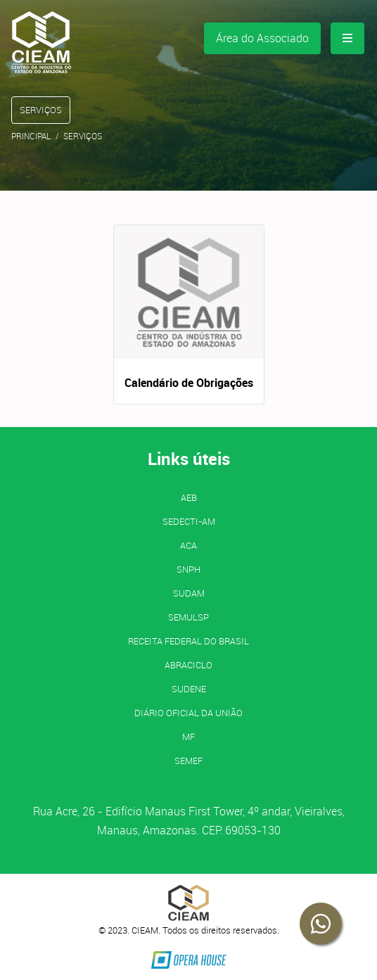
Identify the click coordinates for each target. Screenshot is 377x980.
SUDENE (189, 689)
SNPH (188, 569)
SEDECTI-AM (189, 521)
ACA (188, 545)
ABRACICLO (188, 665)
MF (188, 737)
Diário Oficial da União (188, 713)
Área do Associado (262, 38)
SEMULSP (188, 617)
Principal (31, 136)
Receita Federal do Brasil (188, 641)
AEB (189, 497)
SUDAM (189, 593)
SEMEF (188, 761)
